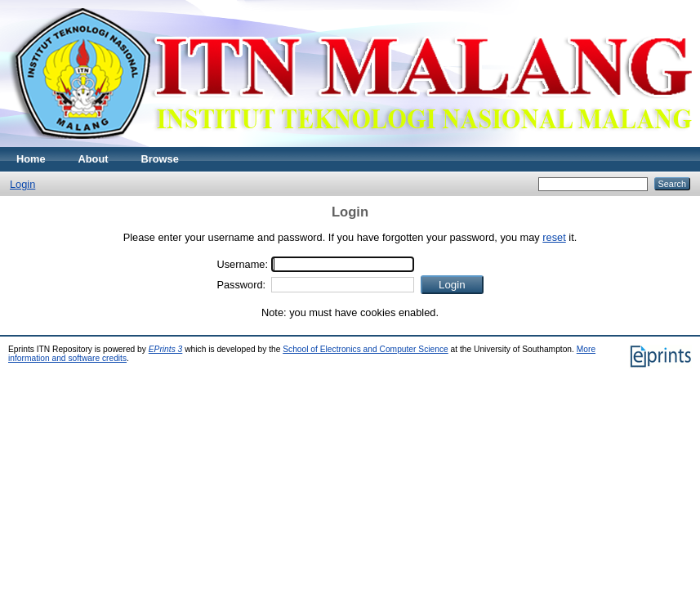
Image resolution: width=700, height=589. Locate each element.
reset (554, 237)
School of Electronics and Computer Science (366, 349)
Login (22, 184)
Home (31, 159)
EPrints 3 (166, 349)
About (94, 159)
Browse (160, 159)
